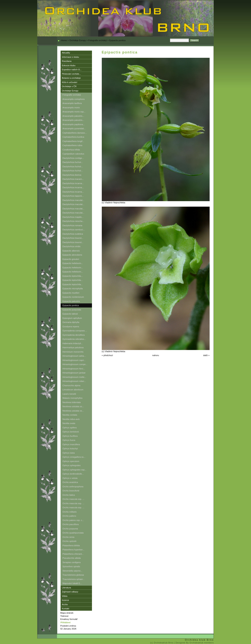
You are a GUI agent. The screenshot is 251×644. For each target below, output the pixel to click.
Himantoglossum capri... (74, 360)
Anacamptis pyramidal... (74, 128)
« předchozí (107, 355)
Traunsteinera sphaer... (74, 579)
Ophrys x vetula (70, 478)
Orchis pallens (69, 516)
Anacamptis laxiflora (72, 103)
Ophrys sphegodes (72, 465)
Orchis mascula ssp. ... (73, 499)
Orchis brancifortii (71, 491)
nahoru (156, 355)
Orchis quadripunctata (73, 533)
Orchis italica (69, 495)
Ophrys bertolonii (71, 432)
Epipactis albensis (71, 251)
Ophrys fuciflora (70, 436)
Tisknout (64, 616)
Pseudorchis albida (72, 558)
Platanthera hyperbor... (73, 550)
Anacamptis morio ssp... (74, 112)
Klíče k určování (70, 82)
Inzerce (65, 600)
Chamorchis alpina (71, 385)
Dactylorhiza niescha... (73, 221)
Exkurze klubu (69, 65)
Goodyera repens (71, 327)
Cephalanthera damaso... (75, 133)
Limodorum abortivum (73, 390)
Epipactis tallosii (70, 314)
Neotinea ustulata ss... (73, 406)
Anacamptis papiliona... (74, 124)
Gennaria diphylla (71, 322)
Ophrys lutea (69, 453)
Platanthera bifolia (71, 545)
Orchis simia (69, 537)
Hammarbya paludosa (73, 347)
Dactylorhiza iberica (72, 175)
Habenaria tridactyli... (73, 343)
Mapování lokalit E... (72, 583)
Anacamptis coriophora (74, 99)
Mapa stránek (67, 613)
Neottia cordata (70, 415)
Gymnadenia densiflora (74, 335)
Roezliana (67, 61)
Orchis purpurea (70, 529)
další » (206, 355)
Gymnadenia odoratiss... (74, 339)
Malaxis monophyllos (73, 398)
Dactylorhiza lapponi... (73, 196)
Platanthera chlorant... (73, 554)
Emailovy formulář (69, 619)
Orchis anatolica (70, 482)
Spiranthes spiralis (71, 566)
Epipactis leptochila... (73, 276)
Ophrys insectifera (71, 444)
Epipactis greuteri (71, 259)
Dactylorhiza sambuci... (74, 230)
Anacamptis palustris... (73, 116)
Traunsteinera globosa (73, 575)
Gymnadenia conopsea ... (75, 331)
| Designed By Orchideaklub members (194, 643)
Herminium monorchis (73, 352)
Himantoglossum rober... (74, 381)
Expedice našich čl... (72, 70)
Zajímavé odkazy (70, 592)
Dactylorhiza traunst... (73, 238)
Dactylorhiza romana (72, 225)
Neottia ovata (69, 423)
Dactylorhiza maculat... (73, 200)
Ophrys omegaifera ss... (74, 457)
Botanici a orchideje (71, 78)
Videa (65, 596)
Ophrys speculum (71, 461)
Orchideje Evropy (77, 40)
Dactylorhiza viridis (72, 246)
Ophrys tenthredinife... (73, 474)
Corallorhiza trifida (71, 150)
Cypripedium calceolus (73, 154)
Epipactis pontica (71, 305)
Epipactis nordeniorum (73, 297)
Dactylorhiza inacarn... (73, 179)
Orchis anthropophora (73, 487)
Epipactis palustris (71, 301)
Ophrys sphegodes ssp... (75, 470)
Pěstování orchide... (71, 74)
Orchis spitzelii (70, 541)
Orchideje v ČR (69, 86)
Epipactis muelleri (71, 293)
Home (64, 40)
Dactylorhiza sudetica (73, 234)
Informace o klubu (70, 57)
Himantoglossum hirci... (74, 369)
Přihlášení (66, 622)
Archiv (65, 604)
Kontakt (66, 609)
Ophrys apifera (70, 428)
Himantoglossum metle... (74, 377)
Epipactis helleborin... (73, 263)
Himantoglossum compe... (75, 364)
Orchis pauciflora (71, 524)
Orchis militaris (70, 512)
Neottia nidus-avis (71, 419)
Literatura (66, 588)
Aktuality (66, 53)
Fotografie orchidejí (97, 40)
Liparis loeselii (69, 394)
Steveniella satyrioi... (72, 571)
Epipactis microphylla (73, 289)
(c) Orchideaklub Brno (162, 643)
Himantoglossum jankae (74, 373)
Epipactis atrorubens (72, 255)
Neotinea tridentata (72, 402)
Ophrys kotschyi (70, 449)
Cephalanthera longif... (73, 141)
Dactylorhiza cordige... (73, 158)
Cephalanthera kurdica (73, 137)
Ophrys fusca (69, 440)
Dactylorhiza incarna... (73, 183)
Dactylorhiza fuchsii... (73, 162)
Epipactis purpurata (72, 310)
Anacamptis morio (71, 108)
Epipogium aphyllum (72, 318)
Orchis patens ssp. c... (73, 520)
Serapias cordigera (72, 562)
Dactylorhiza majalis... (73, 217)
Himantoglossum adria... (74, 356)
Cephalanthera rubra (72, 145)
